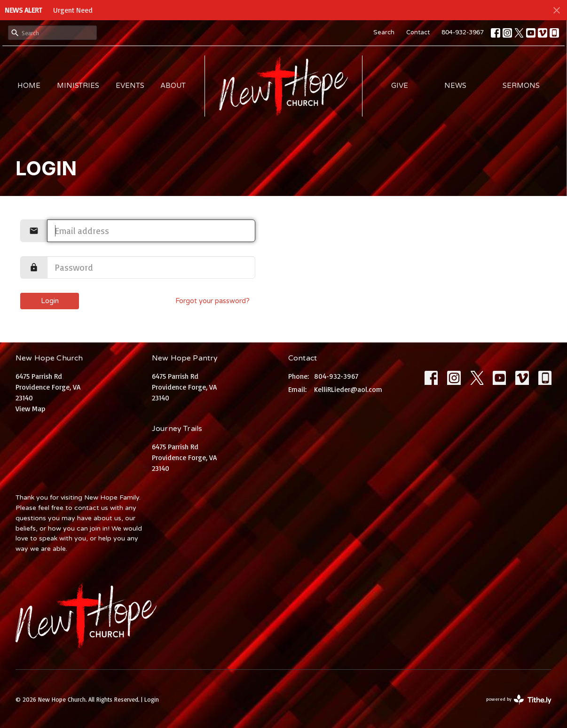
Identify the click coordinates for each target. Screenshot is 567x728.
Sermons (521, 86)
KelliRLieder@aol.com (348, 389)
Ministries (78, 86)
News (455, 86)
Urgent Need (73, 10)
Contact (418, 32)
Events (130, 86)
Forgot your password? (213, 301)
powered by (519, 700)
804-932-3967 (463, 32)
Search (384, 32)
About (173, 86)
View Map (30, 409)
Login (50, 301)
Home (29, 86)
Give (400, 86)
